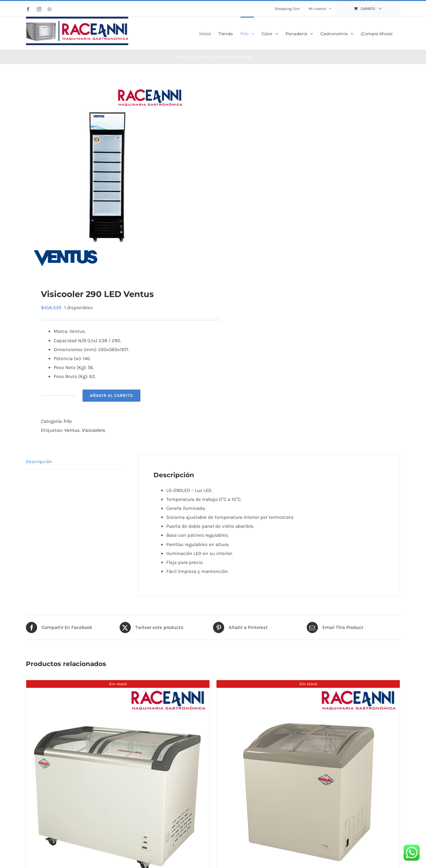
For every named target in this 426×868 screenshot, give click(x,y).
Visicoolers (94, 430)
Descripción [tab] (39, 461)
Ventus (72, 430)
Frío (68, 421)
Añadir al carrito (111, 395)
